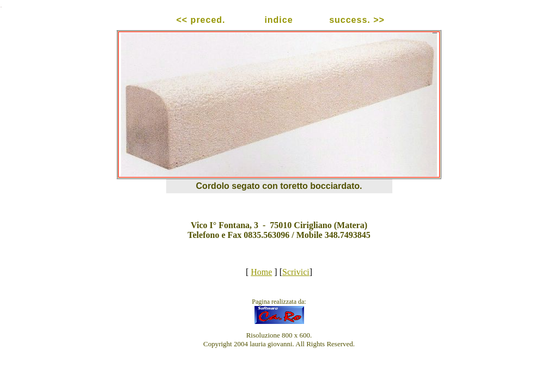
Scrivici (296, 272)
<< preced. (201, 20)
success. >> (357, 20)
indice (278, 20)
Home (261, 272)
